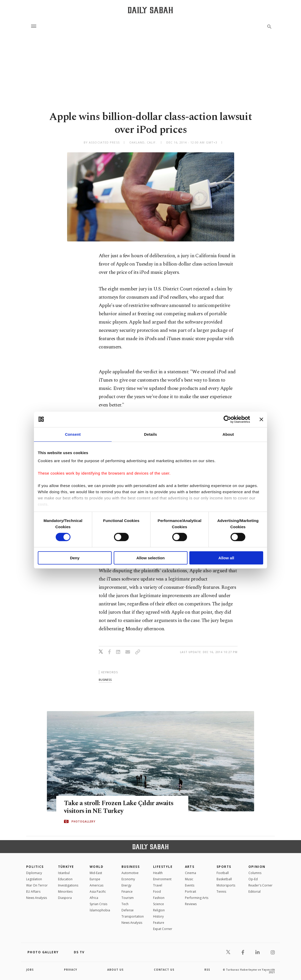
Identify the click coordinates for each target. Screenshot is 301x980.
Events (190, 885)
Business (131, 867)
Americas (96, 885)
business (105, 680)
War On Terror (37, 885)
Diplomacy (34, 873)
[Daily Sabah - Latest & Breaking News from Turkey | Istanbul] (150, 10)
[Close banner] (261, 419)
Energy (126, 885)
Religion (159, 910)
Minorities (65, 892)
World (96, 867)
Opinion (257, 867)
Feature (159, 923)
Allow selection (150, 558)
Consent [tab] (73, 434)
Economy (128, 879)
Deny (75, 558)
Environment (162, 879)
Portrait (191, 892)
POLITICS (35, 867)
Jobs (30, 970)
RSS (207, 970)
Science (159, 904)
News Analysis (37, 898)
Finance (127, 892)
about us (115, 970)
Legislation (34, 879)
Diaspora (65, 898)
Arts (190, 867)
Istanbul (64, 873)
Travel (158, 885)
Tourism (128, 898)
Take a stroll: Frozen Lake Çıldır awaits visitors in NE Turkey (119, 807)
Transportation (133, 916)
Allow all (226, 558)
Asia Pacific (98, 892)
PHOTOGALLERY (83, 821)
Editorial (255, 892)
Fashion (159, 898)
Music (189, 879)
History (158, 916)
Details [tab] (150, 434)
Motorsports (226, 885)
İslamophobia (100, 910)
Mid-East (96, 873)
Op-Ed (253, 879)
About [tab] (228, 434)
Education (65, 879)
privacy (71, 970)
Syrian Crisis (98, 904)
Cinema (191, 873)
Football (223, 873)
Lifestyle (163, 867)
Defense (128, 910)
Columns (255, 873)
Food (157, 892)
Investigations (68, 885)
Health (158, 873)
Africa (94, 898)
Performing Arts (197, 898)
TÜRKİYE (66, 867)
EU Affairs (33, 892)
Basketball (224, 879)
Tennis (221, 892)
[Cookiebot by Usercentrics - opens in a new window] (227, 419)
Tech (125, 904)
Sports (224, 867)
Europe (95, 879)
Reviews (191, 904)
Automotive (130, 873)
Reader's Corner (260, 885)
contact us (164, 970)
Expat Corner (163, 929)
